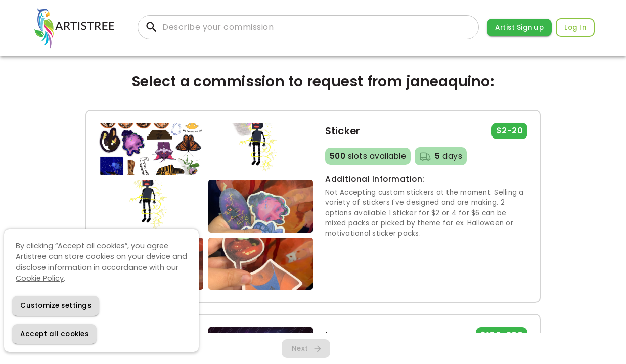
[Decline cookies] (56, 306)
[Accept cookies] (54, 334)
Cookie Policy (40, 278)
